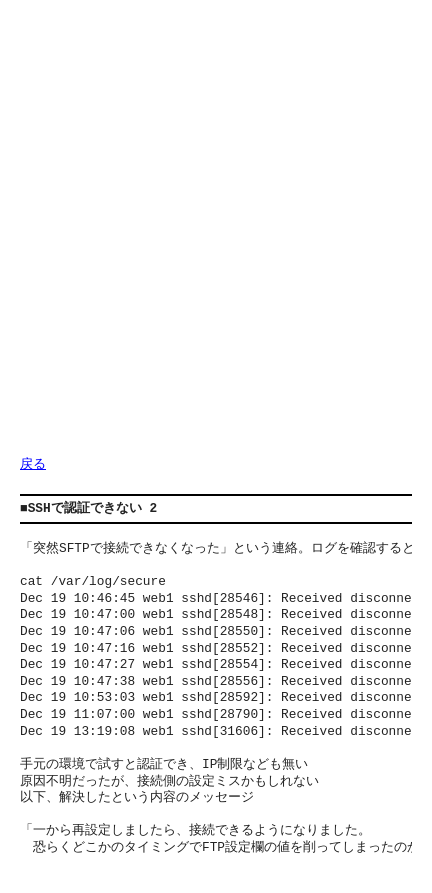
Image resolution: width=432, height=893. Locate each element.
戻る (33, 465)
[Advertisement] (216, 236)
